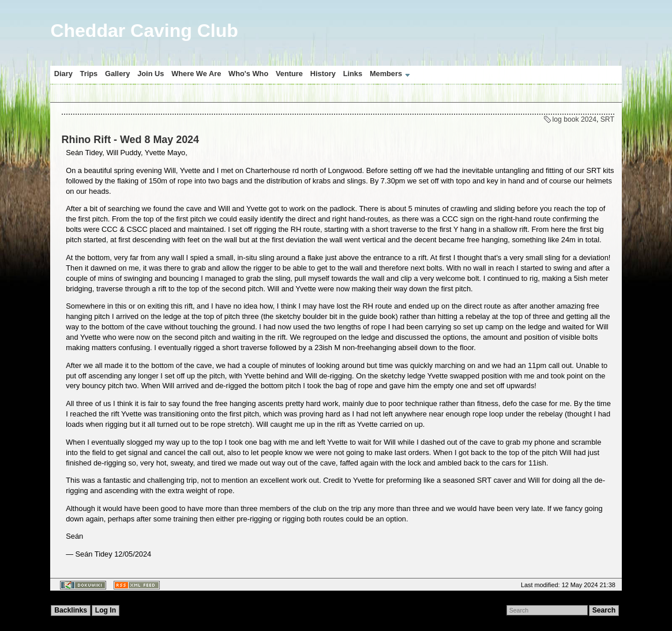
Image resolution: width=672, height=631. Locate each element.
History (323, 74)
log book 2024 (575, 119)
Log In (106, 610)
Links (353, 74)
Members (386, 74)
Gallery (117, 74)
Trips (89, 74)
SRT (607, 119)
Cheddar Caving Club (144, 31)
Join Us (151, 74)
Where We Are (196, 74)
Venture (289, 74)
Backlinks (71, 610)
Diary (63, 74)
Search (604, 610)
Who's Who (248, 74)
